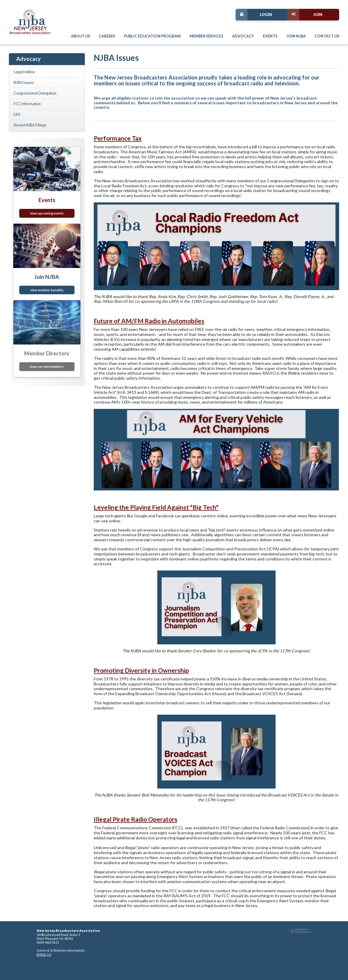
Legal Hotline (24, 72)
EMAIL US (44, 954)
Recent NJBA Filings (30, 125)
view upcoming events (47, 213)
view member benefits (47, 290)
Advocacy (243, 36)
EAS (17, 114)
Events (270, 36)
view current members (47, 367)
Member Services (206, 36)
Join (305, 15)
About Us (80, 36)
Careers (107, 36)
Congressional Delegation (35, 93)
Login (254, 15)
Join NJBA (296, 36)
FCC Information (27, 104)
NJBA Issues (24, 83)
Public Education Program (152, 36)
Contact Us (327, 36)
